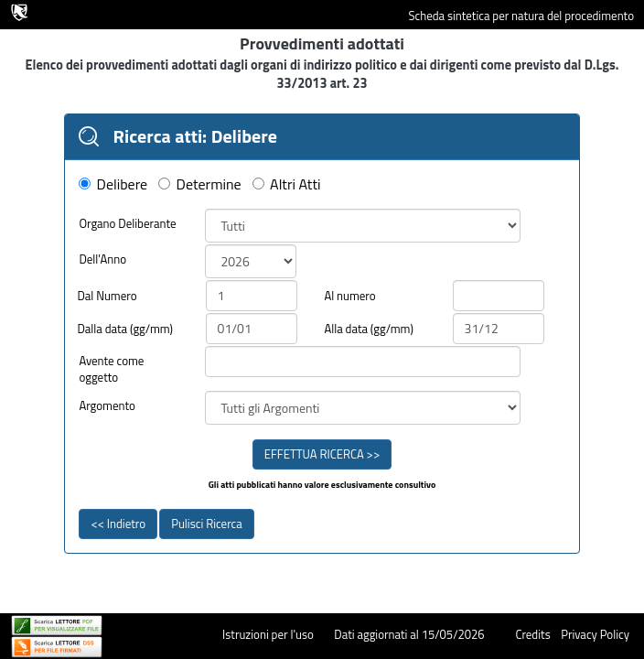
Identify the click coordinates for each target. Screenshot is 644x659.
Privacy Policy (595, 634)
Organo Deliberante (127, 224)
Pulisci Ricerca (206, 524)
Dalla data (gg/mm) (125, 329)
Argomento (107, 406)
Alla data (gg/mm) (368, 329)
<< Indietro (118, 524)
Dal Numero (107, 296)
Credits (532, 634)
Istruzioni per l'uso (268, 634)
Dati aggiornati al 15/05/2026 (409, 634)
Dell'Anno (102, 259)
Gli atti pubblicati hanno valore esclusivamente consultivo (322, 485)
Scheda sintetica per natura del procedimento (521, 16)
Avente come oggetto (111, 369)
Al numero (349, 296)
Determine (209, 184)
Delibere (123, 184)
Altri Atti (295, 184)
